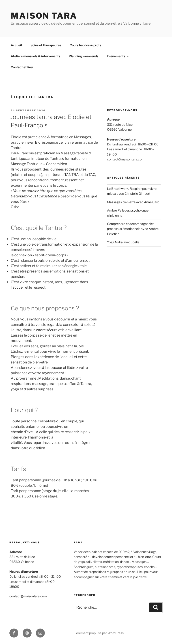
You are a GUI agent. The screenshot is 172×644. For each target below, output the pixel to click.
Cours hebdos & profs (85, 45)
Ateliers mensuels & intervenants (35, 56)
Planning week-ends (84, 56)
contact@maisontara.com (126, 159)
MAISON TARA (44, 16)
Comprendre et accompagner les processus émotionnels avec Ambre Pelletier (133, 229)
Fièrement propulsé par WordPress (99, 633)
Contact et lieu (22, 67)
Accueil (16, 45)
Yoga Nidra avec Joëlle (123, 242)
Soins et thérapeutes (46, 45)
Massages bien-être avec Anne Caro (133, 202)
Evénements (118, 56)
